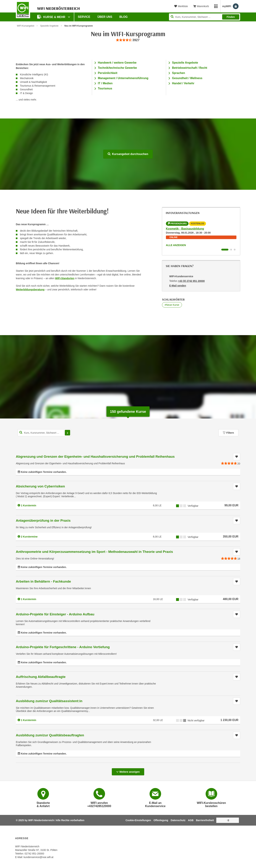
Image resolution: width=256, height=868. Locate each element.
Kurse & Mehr (52, 17)
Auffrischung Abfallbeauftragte (41, 677)
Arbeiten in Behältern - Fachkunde (43, 581)
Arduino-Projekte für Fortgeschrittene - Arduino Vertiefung (63, 647)
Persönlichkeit (108, 73)
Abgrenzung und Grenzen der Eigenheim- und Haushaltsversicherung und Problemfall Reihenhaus (95, 457)
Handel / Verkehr (183, 83)
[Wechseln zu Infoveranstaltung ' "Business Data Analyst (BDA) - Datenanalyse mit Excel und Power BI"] (235, 250)
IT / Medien (105, 83)
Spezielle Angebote (49, 26)
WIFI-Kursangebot (26, 26)
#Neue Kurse (172, 305)
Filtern (228, 433)
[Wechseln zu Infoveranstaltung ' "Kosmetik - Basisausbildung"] (225, 250)
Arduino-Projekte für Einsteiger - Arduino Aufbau (55, 614)
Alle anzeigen (176, 245)
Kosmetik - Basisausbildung (185, 229)
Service (84, 17)
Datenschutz (178, 820)
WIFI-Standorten (65, 278)
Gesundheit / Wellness (187, 78)
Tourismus (105, 88)
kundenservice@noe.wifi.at (38, 857)
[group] (128, 40)
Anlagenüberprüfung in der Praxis (43, 520)
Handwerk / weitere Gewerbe (117, 63)
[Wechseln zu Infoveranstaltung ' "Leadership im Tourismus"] (231, 250)
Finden (231, 17)
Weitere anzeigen (128, 771)
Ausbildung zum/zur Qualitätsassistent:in (49, 701)
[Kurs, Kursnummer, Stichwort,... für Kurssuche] (44, 433)
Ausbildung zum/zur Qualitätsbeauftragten (50, 735)
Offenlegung (161, 820)
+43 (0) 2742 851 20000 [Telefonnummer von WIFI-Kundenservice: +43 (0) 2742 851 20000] (191, 281)
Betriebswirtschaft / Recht (190, 68)
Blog (124, 17)
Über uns (105, 17)
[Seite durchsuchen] (205, 17)
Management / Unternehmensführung (123, 78)
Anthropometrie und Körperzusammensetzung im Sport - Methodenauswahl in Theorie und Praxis (94, 552)
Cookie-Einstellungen (138, 820)
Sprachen (178, 73)
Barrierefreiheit (205, 820)
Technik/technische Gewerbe (117, 68)
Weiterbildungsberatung (30, 290)
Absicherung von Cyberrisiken (40, 486)
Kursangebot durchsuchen (128, 154)
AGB (191, 820)
